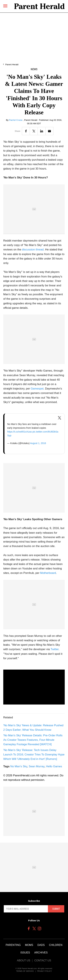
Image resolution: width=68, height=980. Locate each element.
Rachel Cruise (16, 120)
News (34, 69)
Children (56, 945)
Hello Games (54, 766)
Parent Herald (12, 65)
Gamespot (37, 389)
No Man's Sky (19, 766)
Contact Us (43, 960)
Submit (56, 909)
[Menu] (5, 6)
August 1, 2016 (38, 443)
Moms (29, 945)
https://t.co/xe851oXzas (19, 432)
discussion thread (33, 250)
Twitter (55, 649)
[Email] (49, 131)
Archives (41, 953)
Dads (41, 945)
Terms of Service (25, 971)
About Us (24, 960)
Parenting (13, 945)
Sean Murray (37, 766)
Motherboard (48, 573)
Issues (25, 953)
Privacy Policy (45, 971)
